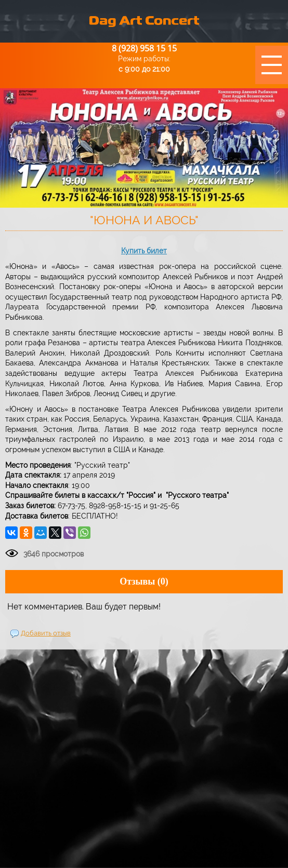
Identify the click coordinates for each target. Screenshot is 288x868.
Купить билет (144, 251)
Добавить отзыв (46, 633)
